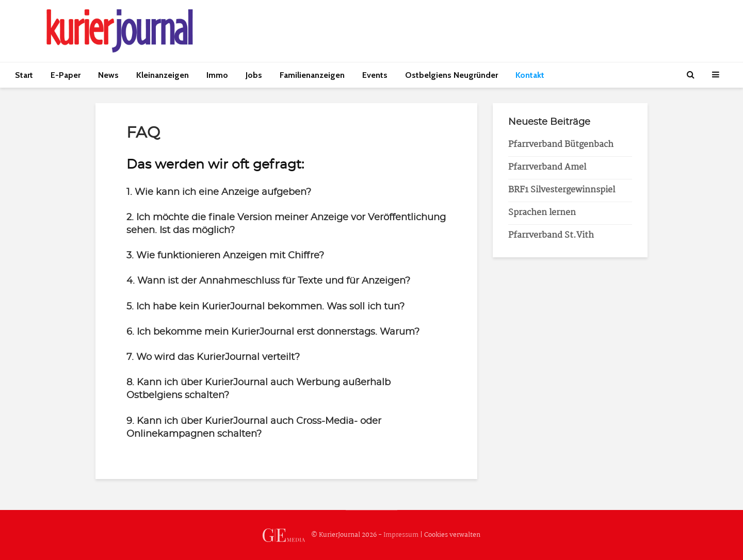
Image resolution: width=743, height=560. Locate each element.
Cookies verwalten (452, 535)
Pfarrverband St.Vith (551, 235)
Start (24, 75)
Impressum (401, 535)
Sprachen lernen (542, 213)
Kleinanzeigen (163, 75)
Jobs (254, 75)
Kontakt (530, 75)
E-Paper (66, 75)
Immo (217, 75)
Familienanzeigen (312, 75)
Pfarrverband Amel (547, 167)
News (108, 75)
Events (375, 75)
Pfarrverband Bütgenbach (561, 145)
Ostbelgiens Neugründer (451, 75)
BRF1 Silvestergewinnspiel (562, 190)
